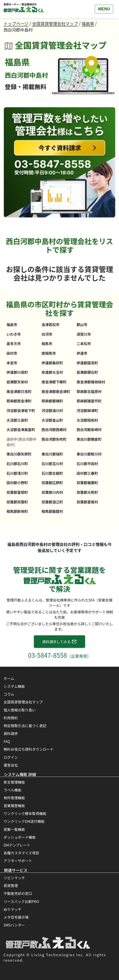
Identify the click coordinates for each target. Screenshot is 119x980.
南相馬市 (49, 353)
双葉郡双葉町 (17, 502)
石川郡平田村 (87, 464)
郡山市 (82, 325)
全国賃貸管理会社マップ (55, 23)
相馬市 (47, 344)
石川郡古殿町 (52, 473)
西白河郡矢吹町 (54, 439)
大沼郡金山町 (52, 420)
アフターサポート (18, 861)
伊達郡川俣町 (17, 372)
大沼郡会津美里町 (21, 430)
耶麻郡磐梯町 (52, 401)
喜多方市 (14, 344)
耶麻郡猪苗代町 (89, 401)
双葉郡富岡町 (17, 492)
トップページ (16, 23)
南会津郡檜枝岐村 (91, 382)
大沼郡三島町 (17, 420)
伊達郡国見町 (87, 363)
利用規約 (11, 718)
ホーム (9, 678)
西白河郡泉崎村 (89, 430)
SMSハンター (14, 925)
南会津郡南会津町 (56, 391)
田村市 (12, 353)
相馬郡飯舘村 (52, 511)
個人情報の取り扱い (20, 710)
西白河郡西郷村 (54, 430)
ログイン (11, 757)
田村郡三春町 (87, 473)
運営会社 (11, 765)
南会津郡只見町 (19, 391)
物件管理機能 (14, 798)
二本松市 (84, 344)
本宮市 (12, 363)
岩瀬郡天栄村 (17, 382)
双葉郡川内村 (52, 492)
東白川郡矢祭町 (19, 454)
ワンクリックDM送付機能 (24, 821)
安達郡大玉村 (52, 372)
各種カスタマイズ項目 (21, 853)
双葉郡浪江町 (52, 502)
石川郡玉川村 (52, 464)
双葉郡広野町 (52, 483)
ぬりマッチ (12, 909)
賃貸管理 (11, 885)
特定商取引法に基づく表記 (25, 726)
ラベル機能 (12, 790)
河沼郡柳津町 (87, 410)
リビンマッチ (14, 878)
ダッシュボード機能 (20, 837)
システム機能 (14, 686)
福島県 (88, 23)
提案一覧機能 (14, 829)
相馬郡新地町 (17, 511)
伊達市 (82, 353)
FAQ (7, 741)
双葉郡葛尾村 (87, 502)
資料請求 (11, 733)
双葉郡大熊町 (87, 492)
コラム (9, 694)
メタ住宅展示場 (16, 917)
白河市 (47, 334)
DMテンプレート (17, 845)
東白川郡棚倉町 (89, 439)
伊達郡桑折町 (52, 363)
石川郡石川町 (17, 464)
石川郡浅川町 (17, 473)
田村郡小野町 (17, 483)
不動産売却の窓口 (18, 893)
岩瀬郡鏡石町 (87, 372)
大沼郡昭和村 (87, 420)
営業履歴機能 (14, 806)
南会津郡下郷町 (54, 382)
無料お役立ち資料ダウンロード (29, 749)
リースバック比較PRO (21, 901)
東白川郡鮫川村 (89, 454)
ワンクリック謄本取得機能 (25, 813)
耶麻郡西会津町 (19, 401)
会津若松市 (51, 325)
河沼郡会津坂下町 (21, 410)
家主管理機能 (14, 782)
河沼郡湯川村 (52, 410)
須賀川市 (84, 334)
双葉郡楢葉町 (87, 483)
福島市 (12, 325)
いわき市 (14, 334)
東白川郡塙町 (52, 454)
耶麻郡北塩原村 (89, 391)
